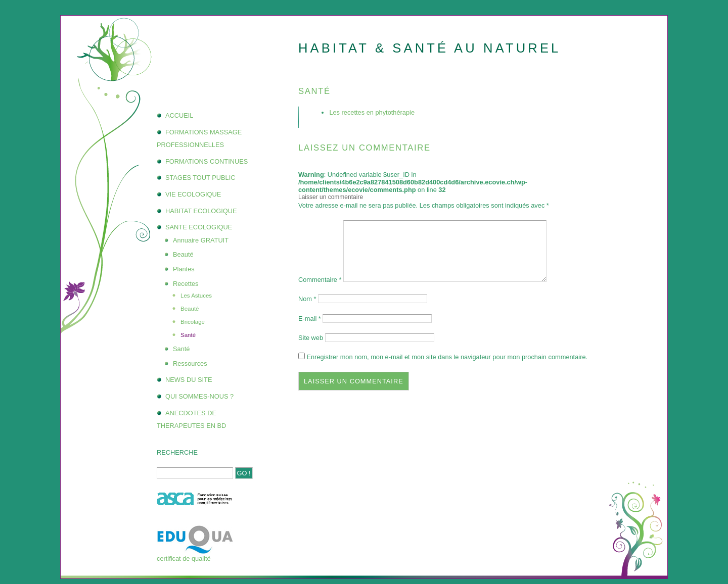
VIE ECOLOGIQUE (193, 194)
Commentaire (320, 280)
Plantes (184, 269)
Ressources (190, 363)
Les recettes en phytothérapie (372, 112)
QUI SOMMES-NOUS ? (199, 396)
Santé (188, 335)
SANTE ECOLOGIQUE (199, 227)
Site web (311, 338)
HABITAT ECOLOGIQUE (201, 211)
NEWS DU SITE (189, 380)
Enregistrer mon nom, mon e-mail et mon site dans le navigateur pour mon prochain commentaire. (447, 357)
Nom (307, 299)
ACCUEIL (179, 115)
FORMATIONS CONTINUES (207, 161)
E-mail (310, 319)
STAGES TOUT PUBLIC (200, 178)
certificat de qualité (184, 558)
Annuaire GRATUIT (201, 240)
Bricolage (193, 322)
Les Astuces (196, 296)
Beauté (183, 254)
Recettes (186, 284)
